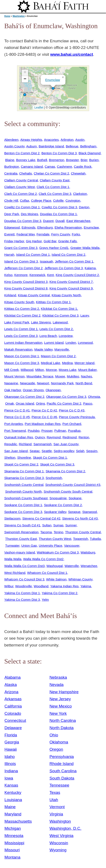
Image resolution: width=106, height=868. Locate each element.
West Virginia (61, 836)
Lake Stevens (41, 322)
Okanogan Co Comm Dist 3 (66, 397)
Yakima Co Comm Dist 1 (22, 593)
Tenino (58, 532)
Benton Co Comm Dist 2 (22, 153)
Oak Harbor (13, 390)
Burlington (12, 167)
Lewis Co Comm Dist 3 (21, 336)
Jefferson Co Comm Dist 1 (74, 261)
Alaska (11, 685)
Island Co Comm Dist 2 (68, 255)
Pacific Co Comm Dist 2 (64, 403)
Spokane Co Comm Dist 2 (63, 505)
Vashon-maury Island (20, 552)
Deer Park (12, 214)
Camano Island (32, 167)
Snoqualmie (58, 498)
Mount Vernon (15, 376)
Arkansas (13, 699)
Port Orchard (72, 424)
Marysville (62, 349)
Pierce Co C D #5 (17, 417)
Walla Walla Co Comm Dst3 (24, 566)
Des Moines (30, 214)
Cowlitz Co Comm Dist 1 (22, 207)
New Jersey (60, 699)
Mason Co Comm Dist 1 (22, 356)
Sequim (92, 451)
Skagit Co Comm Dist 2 (21, 464)
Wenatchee (89, 566)
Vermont (57, 807)
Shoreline (24, 457)
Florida (11, 735)
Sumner (71, 525)
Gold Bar (50, 241)
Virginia (56, 814)
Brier (84, 160)
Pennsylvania (62, 757)
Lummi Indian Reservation (23, 343)
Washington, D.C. (65, 828)
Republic (11, 444)
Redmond (70, 437)
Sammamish (43, 444)
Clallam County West (20, 187)
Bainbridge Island (51, 146)
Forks (76, 234)
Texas (55, 792)
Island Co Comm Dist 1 (33, 255)
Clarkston (80, 194)
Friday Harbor (14, 241)
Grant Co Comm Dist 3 (21, 248)
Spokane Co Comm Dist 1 (23, 505)
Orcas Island (25, 403)
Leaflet (38, 107)
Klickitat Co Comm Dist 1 (59, 309)
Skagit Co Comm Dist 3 (57, 464)
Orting (41, 403)
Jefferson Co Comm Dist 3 (64, 268)
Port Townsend (15, 431)
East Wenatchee (78, 221)
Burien (94, 160)
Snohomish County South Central (68, 491)
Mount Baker (87, 370)
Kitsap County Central (34, 295)
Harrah (9, 255)
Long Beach (48, 336)
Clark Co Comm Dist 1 (53, 187)
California (13, 706)
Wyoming (58, 850)
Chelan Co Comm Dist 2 (51, 173)
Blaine (10, 160)
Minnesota (14, 836)
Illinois (10, 764)
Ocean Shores (33, 390)
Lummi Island (54, 343)
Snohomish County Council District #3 (73, 485)
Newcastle (27, 383)
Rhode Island (62, 764)
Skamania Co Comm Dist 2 (65, 471)
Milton (40, 370)
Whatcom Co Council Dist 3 (24, 579)
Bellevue (72, 146)
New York (58, 713)
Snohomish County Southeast (26, 498)
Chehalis (26, 173)
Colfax (25, 200)
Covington (73, 200)
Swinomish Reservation (21, 532)
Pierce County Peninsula (77, 417)
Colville (58, 200)
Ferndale (43, 234)
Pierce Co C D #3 (72, 410)
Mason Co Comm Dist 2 (58, 356)
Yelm (45, 600)
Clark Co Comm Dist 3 (55, 194)
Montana (12, 857)
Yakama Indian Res (65, 586)
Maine (10, 807)
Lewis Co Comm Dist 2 (56, 329)
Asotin (80, 140)
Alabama (13, 677)
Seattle (47, 451)
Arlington (67, 140)
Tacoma (46, 532)
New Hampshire (64, 692)
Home (7, 16)
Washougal (55, 566)
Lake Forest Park (17, 322)
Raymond (54, 437)
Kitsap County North (66, 295)
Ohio (54, 735)
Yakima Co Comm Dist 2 (60, 593)
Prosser (47, 431)
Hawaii (11, 749)
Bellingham (88, 146)
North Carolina (63, 720)
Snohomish (54, 478)
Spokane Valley (55, 512)
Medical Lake (51, 363)
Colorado (13, 713)
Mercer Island (85, 363)
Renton (84, 437)
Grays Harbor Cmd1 (54, 248)
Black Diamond (89, 153)
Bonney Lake (26, 160)
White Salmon (56, 579)
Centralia (11, 173)
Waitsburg (88, 552)
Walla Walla (13, 559)
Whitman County (80, 579)
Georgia (12, 742)
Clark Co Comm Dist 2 (21, 194)
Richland (25, 444)
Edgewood (12, 227)
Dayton (84, 207)
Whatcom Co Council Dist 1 (47, 573)
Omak (9, 403)
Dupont (48, 221)
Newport (43, 383)
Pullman (60, 431)
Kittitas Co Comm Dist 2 (22, 309)
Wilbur (9, 586)
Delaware (13, 728)
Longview (65, 336)
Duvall (60, 221)
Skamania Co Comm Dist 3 (24, 478)
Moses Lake (68, 370)
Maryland (13, 814)
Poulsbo (34, 431)
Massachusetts (18, 821)
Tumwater (12, 546)
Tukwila (95, 539)
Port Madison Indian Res (43, 424)
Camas (50, 167)
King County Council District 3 (26, 282)
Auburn (32, 146)
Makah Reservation (18, 349)
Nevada (57, 685)
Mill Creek (12, 370)
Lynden (71, 343)
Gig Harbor (34, 241)
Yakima (86, 586)
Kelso (8, 275)
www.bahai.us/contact (72, 54)
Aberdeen (11, 140)
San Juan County (66, 444)
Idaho (10, 757)
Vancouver (72, 546)
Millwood (27, 370)
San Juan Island (16, 451)
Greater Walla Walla (85, 248)
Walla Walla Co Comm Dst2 (43, 559)
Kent (51, 275)
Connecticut (15, 720)
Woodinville (23, 586)
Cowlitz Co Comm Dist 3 (59, 207)
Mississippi (14, 843)
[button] (25, 95)
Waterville (72, 566)
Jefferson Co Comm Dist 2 (23, 268)
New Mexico (61, 706)
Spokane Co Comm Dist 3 (23, 512)
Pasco (88, 403)
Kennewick (37, 275)
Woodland (41, 586)
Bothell (42, 160)
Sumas (58, 525)
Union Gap (29, 546)
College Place (41, 200)
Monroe (51, 370)
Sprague (74, 512)
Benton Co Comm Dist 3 (59, 153)
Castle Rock (83, 167)
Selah (80, 451)
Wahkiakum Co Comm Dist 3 (58, 552)
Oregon (56, 749)
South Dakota (62, 778)
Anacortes (51, 140)
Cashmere (65, 167)
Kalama (90, 268)
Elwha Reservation (68, 227)
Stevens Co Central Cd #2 (41, 518)
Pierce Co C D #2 (44, 410)
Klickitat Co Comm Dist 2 (22, 315)
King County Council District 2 (77, 275)
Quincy (40, 437)
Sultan (47, 525)
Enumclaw (53, 80)
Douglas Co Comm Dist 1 (58, 214)
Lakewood (60, 322)
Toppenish (80, 539)
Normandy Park (62, 383)
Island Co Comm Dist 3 (21, 261)
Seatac (35, 451)
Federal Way (25, 234)
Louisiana (13, 800)
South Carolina (63, 771)
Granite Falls (68, 241)
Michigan (13, 828)
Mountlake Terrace (40, 376)
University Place (51, 546)
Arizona (11, 692)
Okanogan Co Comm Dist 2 (24, 397)
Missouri (12, 850)
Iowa (9, 778)
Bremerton (57, 160)
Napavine (11, 383)
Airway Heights (31, 140)
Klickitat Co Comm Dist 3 (60, 315)
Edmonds (28, 227)
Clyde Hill (11, 200)
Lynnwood (85, 343)
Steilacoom (12, 518)
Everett (9, 234)
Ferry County (61, 234)
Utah (54, 800)
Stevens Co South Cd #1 (22, 525)
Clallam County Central (21, 180)
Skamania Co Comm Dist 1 (24, 471)
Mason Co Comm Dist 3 (22, 363)
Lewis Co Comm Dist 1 (21, 329)
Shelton (10, 457)
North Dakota (62, 728)
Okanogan (53, 390)
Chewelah (78, 173)
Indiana (11, 771)
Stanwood (90, 512)
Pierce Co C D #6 (44, 417)
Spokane (75, 498)
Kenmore (21, 275)
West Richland (15, 573)
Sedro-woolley (64, 451)
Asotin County (14, 146)
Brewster (73, 160)
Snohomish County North (23, 491)
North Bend (84, 383)
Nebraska (58, 677)
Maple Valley (44, 349)
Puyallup (74, 431)
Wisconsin (59, 843)
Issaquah (46, 261)
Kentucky (13, 792)
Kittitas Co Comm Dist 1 (53, 302)
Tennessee (59, 785)
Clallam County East (54, 180)
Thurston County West (55, 539)
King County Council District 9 (71, 288)
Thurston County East (21, 539)
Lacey (85, 315)
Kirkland (10, 295)
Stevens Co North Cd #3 (80, 518)
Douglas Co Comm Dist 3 (23, 221)
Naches (86, 376)
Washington (19, 16)
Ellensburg (45, 227)
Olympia (94, 397)
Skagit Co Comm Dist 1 (50, 457)
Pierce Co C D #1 (17, 410)
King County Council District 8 (26, 288)
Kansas (11, 785)
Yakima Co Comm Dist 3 (22, 600)
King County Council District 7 (71, 282)
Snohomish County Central (24, 485)
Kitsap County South (19, 302)
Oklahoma (59, 742)
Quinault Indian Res (19, 437)
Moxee (60, 376)
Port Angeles (14, 424)
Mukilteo (73, 376)
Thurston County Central (83, 532)
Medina (67, 363)
